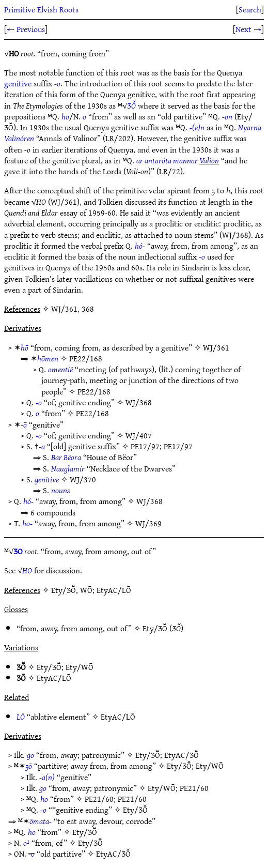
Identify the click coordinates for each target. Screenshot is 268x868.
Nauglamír (68, 468)
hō (25, 347)
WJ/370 (83, 479)
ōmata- (41, 821)
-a (42, 446)
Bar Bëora (66, 457)
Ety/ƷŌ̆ (155, 628)
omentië (60, 369)
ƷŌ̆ (131, 105)
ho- (27, 523)
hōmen (48, 358)
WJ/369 (148, 523)
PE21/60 (194, 788)
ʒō (29, 766)
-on (227, 116)
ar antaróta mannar (178, 160)
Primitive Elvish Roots (41, 9)
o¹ (26, 843)
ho (65, 116)
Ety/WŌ (80, 667)
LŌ (21, 717)
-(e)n (197, 127)
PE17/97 (145, 446)
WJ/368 (139, 402)
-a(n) (47, 777)
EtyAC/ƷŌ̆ (182, 755)
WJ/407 (139, 435)
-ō (24, 424)
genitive (18, 83)
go (30, 755)
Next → (248, 29)
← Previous (26, 29)
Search (250, 9)
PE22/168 (86, 358)
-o (57, 83)
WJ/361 (216, 347)
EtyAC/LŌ (54, 678)
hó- (140, 246)
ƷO (18, 551)
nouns (61, 490)
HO (27, 570)
